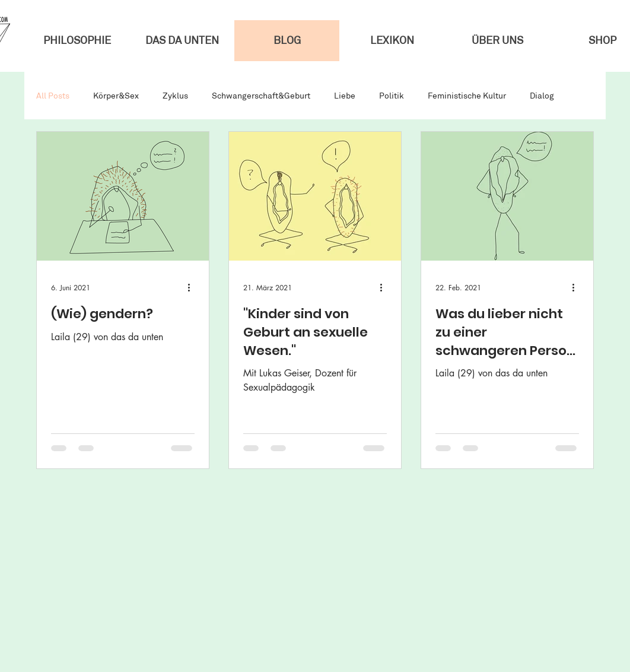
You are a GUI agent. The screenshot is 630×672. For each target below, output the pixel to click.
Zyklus (175, 96)
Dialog (542, 96)
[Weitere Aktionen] (193, 287)
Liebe (345, 96)
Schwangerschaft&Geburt (261, 96)
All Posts (53, 96)
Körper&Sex (116, 96)
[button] (497, 41)
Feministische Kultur (467, 96)
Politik (392, 96)
